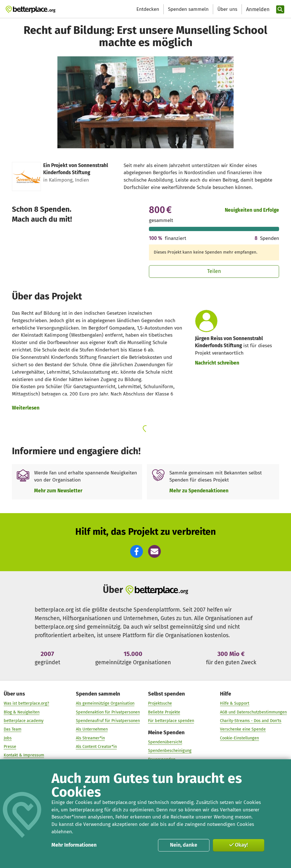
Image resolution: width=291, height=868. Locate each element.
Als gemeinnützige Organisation (105, 704)
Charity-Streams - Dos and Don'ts (251, 721)
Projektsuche (160, 704)
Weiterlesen (26, 408)
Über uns (227, 9)
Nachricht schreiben (217, 363)
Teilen (214, 271)
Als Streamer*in (90, 738)
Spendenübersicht (165, 742)
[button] (137, 551)
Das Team (13, 729)
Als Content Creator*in (96, 747)
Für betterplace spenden (171, 721)
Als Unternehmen (92, 729)
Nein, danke (184, 845)
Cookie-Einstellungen (239, 738)
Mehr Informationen (74, 845)
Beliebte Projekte (164, 712)
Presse (10, 747)
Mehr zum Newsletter (58, 491)
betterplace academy (24, 721)
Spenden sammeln (188, 9)
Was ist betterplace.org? (26, 704)
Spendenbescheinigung (170, 751)
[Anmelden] (257, 10)
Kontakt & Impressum (24, 755)
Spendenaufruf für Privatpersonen (108, 721)
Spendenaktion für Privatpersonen (108, 712)
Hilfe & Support (235, 704)
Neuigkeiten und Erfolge (252, 210)
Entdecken (148, 9)
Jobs (8, 738)
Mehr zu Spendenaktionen (199, 491)
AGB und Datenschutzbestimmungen (253, 712)
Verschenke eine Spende (243, 729)
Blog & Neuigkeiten (22, 712)
